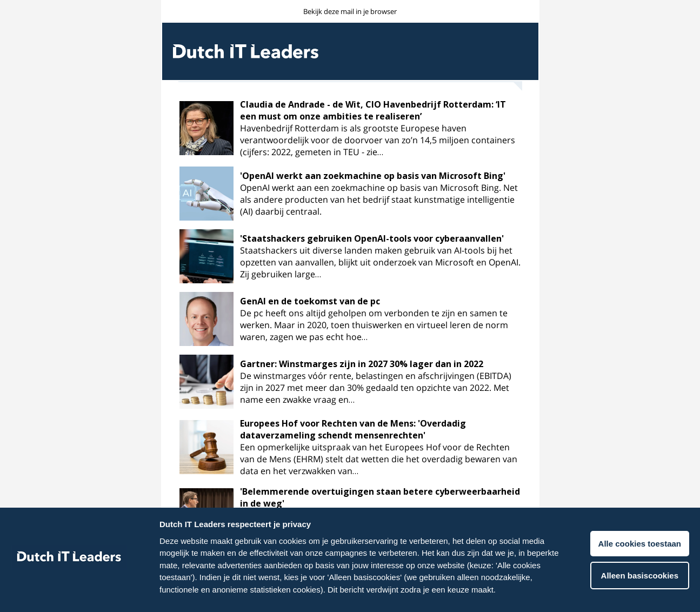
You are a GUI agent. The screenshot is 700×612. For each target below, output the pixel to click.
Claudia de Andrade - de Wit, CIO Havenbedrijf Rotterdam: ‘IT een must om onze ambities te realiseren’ (373, 110)
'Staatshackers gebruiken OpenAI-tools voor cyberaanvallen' (372, 238)
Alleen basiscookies (640, 576)
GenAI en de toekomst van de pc (310, 301)
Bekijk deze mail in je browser (350, 11)
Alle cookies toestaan (640, 544)
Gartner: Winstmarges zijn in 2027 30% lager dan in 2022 (362, 364)
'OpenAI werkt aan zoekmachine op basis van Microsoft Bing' (373, 176)
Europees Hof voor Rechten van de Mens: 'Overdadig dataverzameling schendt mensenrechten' (353, 429)
